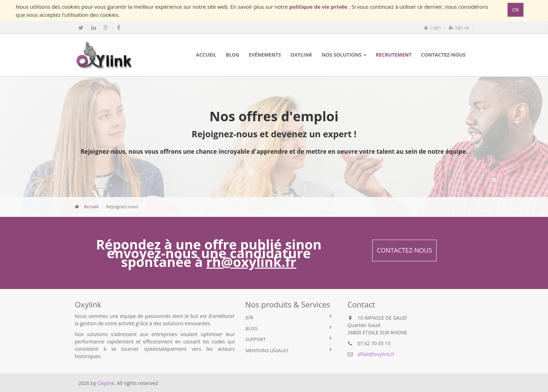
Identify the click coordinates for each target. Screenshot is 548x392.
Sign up (459, 27)
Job (250, 317)
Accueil (91, 206)
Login (432, 27)
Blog (252, 328)
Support (256, 339)
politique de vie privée (319, 7)
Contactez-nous (404, 250)
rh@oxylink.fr (251, 262)
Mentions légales (267, 350)
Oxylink (106, 383)
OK (515, 10)
